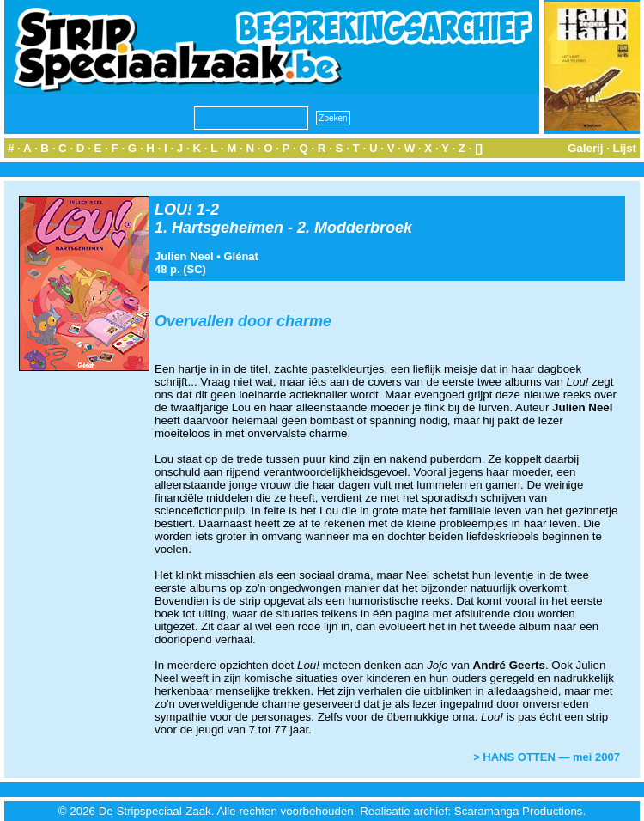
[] (479, 148)
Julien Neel (184, 256)
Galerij (586, 148)
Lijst (625, 148)
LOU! (173, 210)
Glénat (240, 256)
